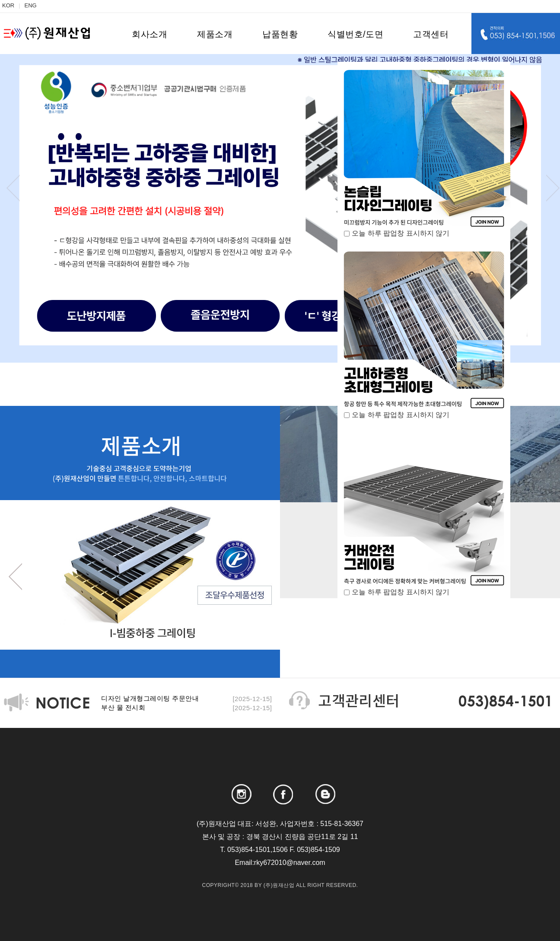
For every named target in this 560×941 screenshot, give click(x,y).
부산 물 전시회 (123, 707)
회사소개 (150, 34)
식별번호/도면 (355, 34)
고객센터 (431, 34)
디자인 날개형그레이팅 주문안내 (150, 698)
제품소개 (215, 34)
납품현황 (280, 34)
